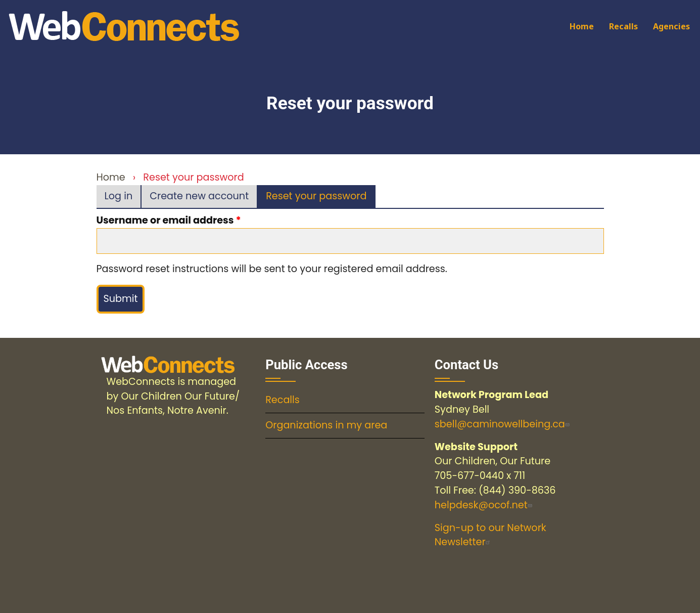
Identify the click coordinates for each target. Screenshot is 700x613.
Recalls (623, 26)
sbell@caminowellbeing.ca (503, 424)
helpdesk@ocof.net (485, 505)
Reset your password (321, 199)
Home (582, 26)
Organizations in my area (326, 425)
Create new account (199, 196)
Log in (119, 196)
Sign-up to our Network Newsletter (491, 535)
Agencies (671, 26)
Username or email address (165, 220)
